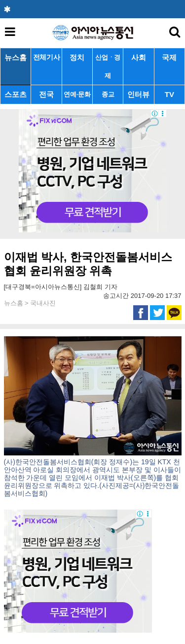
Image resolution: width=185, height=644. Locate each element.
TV (169, 94)
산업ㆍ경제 (108, 66)
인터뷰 (138, 94)
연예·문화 (77, 94)
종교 (108, 94)
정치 (77, 57)
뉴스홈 (16, 57)
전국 (46, 94)
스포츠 (16, 94)
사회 (139, 57)
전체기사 (47, 57)
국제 (169, 57)
